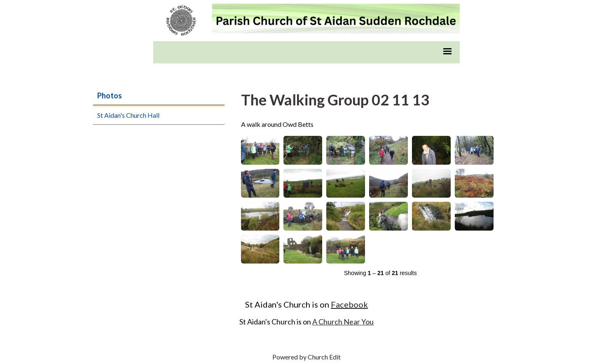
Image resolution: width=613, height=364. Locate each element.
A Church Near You (343, 322)
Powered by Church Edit (306, 357)
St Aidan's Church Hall (128, 115)
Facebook (349, 304)
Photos (110, 96)
